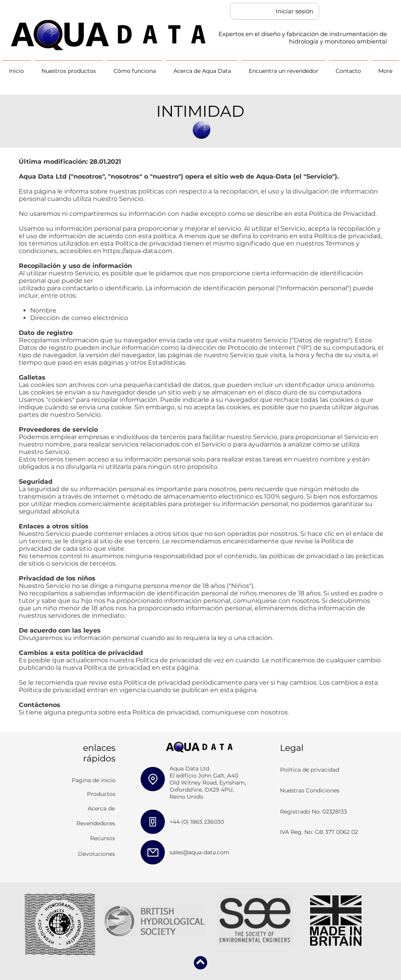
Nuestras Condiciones (310, 790)
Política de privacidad (310, 770)
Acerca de (101, 808)
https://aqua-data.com (138, 251)
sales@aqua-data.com (200, 852)
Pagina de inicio (94, 780)
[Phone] (153, 822)
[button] (69, 68)
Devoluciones (97, 854)
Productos (101, 794)
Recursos (103, 838)
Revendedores (96, 823)
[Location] (153, 779)
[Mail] (153, 852)
